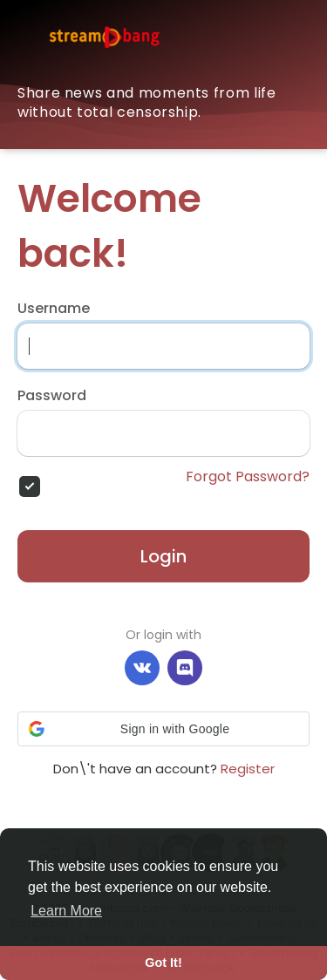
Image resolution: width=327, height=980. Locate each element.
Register (248, 769)
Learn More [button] (66, 911)
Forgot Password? (248, 477)
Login (163, 556)
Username (54, 309)
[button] (163, 729)
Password (52, 396)
